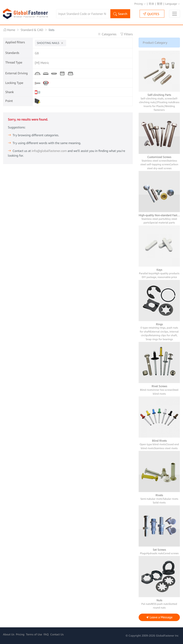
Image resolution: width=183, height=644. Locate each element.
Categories (108, 34)
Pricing (140, 4)
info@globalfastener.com (49, 151)
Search (120, 14)
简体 (151, 4)
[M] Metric (42, 63)
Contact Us (57, 634)
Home (9, 30)
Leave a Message (159, 617)
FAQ (46, 634)
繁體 (160, 4)
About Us (9, 634)
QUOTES (151, 14)
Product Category (155, 43)
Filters (126, 34)
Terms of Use (34, 634)
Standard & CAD (32, 30)
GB (37, 53)
